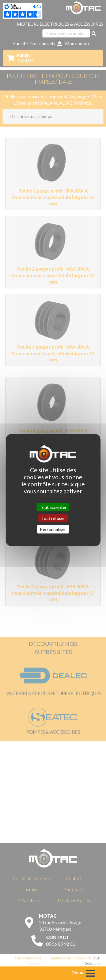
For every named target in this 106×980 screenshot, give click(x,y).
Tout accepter (53, 507)
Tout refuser (53, 518)
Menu (77, 972)
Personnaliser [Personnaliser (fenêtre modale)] (53, 529)
